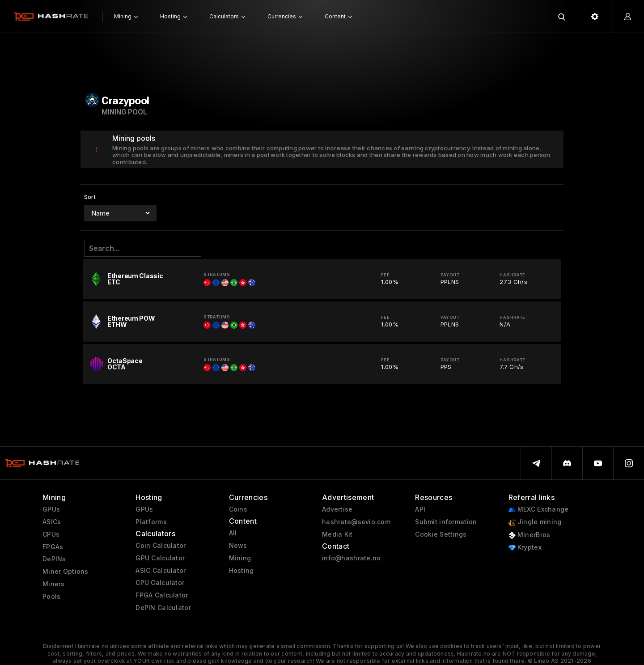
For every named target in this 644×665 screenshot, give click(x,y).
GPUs (51, 509)
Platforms (151, 522)
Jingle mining (535, 522)
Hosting (241, 571)
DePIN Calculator (163, 608)
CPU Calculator (160, 583)
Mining (240, 558)
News (238, 546)
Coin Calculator (161, 546)
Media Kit (337, 534)
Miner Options (66, 572)
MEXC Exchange (539, 510)
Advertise (337, 509)
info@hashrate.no (351, 558)
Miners (54, 584)
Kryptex (525, 548)
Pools (51, 597)
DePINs (54, 559)
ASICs (52, 522)
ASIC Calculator (161, 571)
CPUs (51, 534)
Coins (238, 509)
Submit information (446, 522)
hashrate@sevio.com (356, 522)
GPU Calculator (160, 558)
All (233, 533)
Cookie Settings (441, 534)
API (420, 509)
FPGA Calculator (162, 595)
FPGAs (53, 547)
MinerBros (530, 535)
